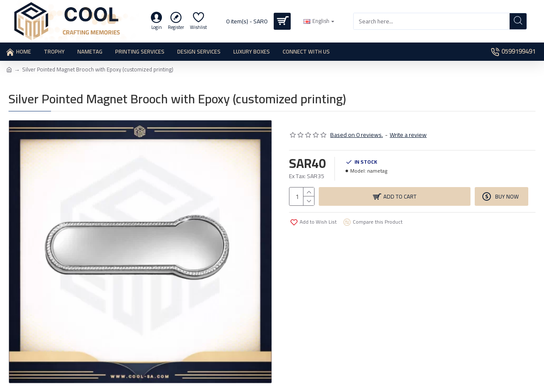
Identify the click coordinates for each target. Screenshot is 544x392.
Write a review (408, 135)
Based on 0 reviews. (357, 135)
